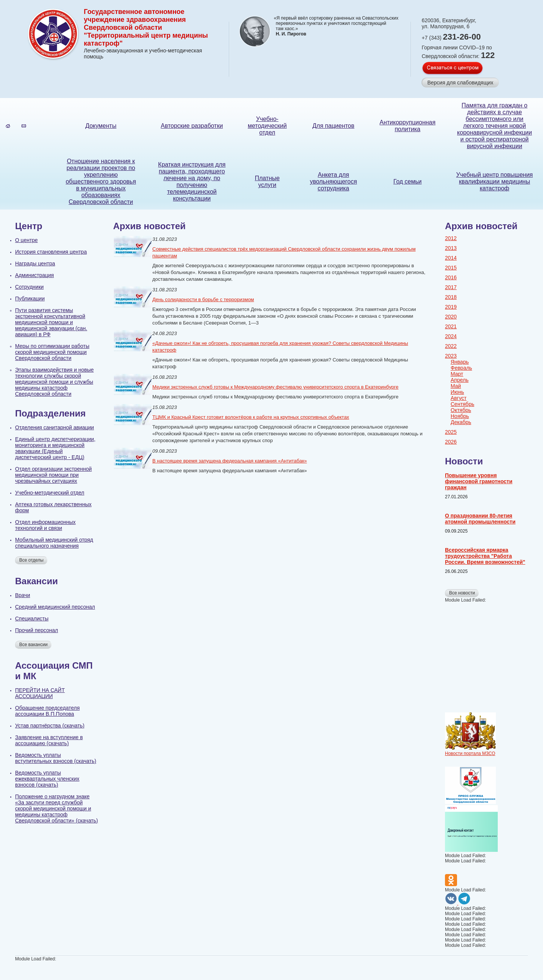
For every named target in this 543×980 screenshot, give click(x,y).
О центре (26, 240)
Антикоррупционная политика (408, 126)
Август (459, 398)
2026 (451, 442)
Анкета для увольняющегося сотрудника (334, 181)
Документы (101, 126)
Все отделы (31, 560)
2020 (451, 317)
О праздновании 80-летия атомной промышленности (480, 519)
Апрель (460, 380)
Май (456, 386)
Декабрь (461, 422)
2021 (451, 326)
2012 (451, 238)
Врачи (23, 595)
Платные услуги (267, 181)
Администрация (35, 275)
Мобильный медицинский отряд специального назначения (54, 543)
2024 (451, 336)
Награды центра (35, 263)
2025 (451, 432)
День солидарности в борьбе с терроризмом (203, 299)
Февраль (461, 368)
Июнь (457, 392)
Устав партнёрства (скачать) (50, 726)
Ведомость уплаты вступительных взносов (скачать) (56, 758)
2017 (451, 287)
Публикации (30, 299)
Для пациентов (334, 126)
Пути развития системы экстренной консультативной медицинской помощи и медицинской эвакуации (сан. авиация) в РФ (51, 322)
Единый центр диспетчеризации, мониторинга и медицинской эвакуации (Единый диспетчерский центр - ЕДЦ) (55, 448)
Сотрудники (29, 287)
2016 (451, 277)
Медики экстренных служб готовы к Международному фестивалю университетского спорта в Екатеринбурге (275, 387)
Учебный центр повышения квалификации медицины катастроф (495, 181)
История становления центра (51, 252)
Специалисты (32, 619)
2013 (451, 248)
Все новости (462, 593)
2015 (451, 268)
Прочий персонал (37, 630)
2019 (451, 307)
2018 (451, 297)
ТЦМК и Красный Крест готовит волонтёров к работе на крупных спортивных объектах (251, 417)
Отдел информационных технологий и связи (45, 525)
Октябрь (461, 410)
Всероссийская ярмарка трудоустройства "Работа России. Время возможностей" (485, 556)
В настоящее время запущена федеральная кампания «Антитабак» (230, 461)
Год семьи (407, 181)
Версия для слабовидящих (460, 83)
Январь (460, 362)
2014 (451, 258)
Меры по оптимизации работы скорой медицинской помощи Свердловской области (52, 352)
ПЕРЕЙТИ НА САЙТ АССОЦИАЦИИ (40, 693)
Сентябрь (462, 404)
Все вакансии (33, 645)
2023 (451, 356)
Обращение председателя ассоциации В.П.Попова (47, 711)
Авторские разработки (192, 126)
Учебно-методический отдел (267, 126)
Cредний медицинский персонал (55, 607)
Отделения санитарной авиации (54, 427)
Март (457, 374)
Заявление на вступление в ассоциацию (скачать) (49, 740)
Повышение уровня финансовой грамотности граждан (479, 481)
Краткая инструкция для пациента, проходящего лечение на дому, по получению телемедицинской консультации (192, 181)
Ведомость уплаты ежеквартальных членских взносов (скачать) (47, 779)
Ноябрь (460, 416)
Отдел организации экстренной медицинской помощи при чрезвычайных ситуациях (53, 475)
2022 (451, 346)
